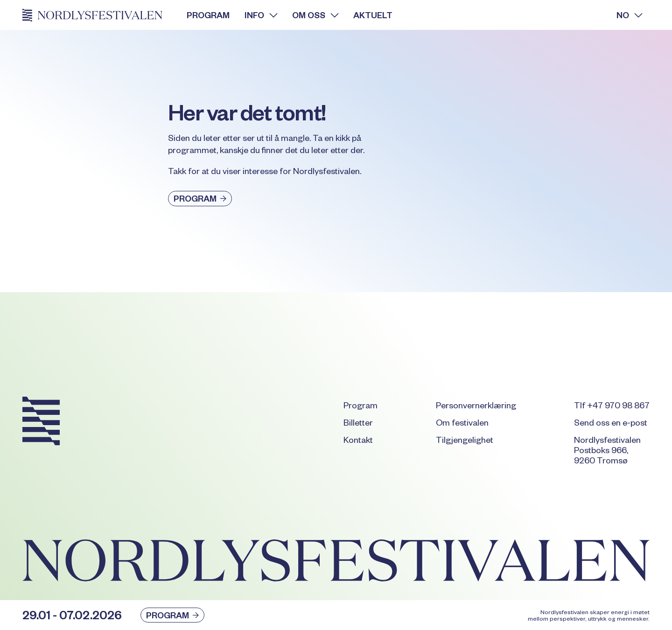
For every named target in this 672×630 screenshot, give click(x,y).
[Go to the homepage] (41, 423)
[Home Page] (97, 15)
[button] (261, 15)
